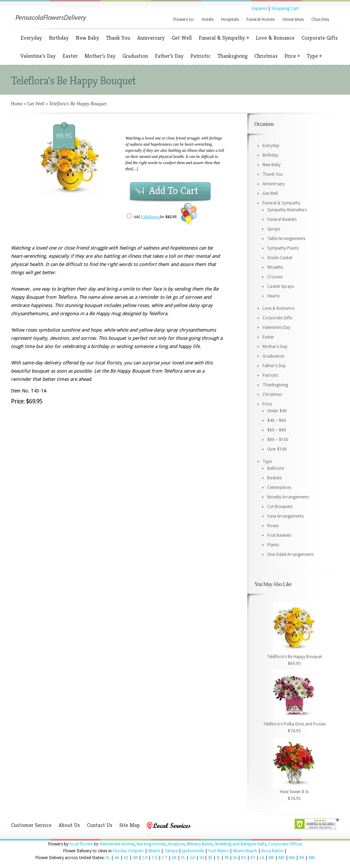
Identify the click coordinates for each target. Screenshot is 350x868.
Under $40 (277, 411)
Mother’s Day (100, 56)
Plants (273, 545)
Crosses (275, 277)
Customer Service (31, 825)
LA (262, 858)
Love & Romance (275, 38)
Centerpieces (279, 488)
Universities (293, 19)
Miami (154, 851)
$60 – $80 (277, 430)
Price (292, 56)
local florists (81, 844)
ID (210, 858)
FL (183, 858)
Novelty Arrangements (288, 497)
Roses (273, 526)
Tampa (171, 851)
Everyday (31, 38)
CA (145, 858)
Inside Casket (280, 258)
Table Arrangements (286, 239)
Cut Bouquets (280, 507)
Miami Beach (245, 851)
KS (244, 858)
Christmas (266, 56)
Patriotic (200, 56)
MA (292, 858)
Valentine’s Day (38, 56)
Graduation (135, 56)
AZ (126, 858)
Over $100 (277, 449)
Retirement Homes (117, 844)
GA (192, 858)
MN (312, 858)
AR (135, 858)
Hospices (176, 844)
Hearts (273, 296)
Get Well (182, 38)
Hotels (208, 19)
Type (314, 56)
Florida (119, 851)
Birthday (59, 38)
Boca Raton (272, 851)
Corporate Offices (285, 844)
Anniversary (151, 38)
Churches (320, 19)
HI (202, 858)
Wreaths (275, 267)
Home (17, 104)
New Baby (87, 38)
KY (253, 858)
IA (235, 858)
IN (227, 858)
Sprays (274, 229)
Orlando (136, 851)
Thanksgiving (232, 56)
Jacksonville (193, 851)
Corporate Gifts (320, 38)
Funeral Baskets (282, 219)
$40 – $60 (277, 420)
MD (282, 858)
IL (218, 858)
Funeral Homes (261, 19)
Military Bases (200, 844)
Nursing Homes (151, 844)
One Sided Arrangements (291, 555)
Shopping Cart (285, 9)
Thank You (118, 38)
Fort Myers (219, 851)
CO (155, 858)
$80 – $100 (278, 440)
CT (165, 858)
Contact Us (100, 825)
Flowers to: (184, 19)
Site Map (130, 825)
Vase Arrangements (286, 516)
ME (271, 858)
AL (108, 858)
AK (117, 858)
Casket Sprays (281, 286)
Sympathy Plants (283, 248)
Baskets (274, 478)
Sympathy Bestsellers (287, 210)
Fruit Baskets (279, 535)
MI (302, 858)
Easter (70, 56)
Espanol (259, 9)
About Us (69, 825)
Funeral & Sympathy (224, 38)
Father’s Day (169, 56)
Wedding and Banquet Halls (241, 844)
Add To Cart (174, 191)
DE (174, 858)
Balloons (276, 468)
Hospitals (230, 19)
